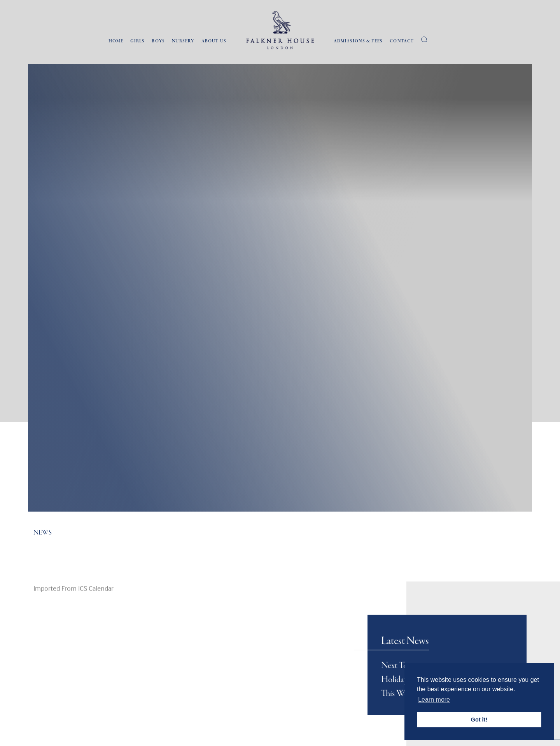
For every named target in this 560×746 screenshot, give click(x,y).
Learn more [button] (434, 700)
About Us (214, 41)
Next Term (399, 701)
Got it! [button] (479, 720)
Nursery (183, 41)
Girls (137, 41)
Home (116, 41)
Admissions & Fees (358, 41)
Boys (158, 41)
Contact (402, 41)
